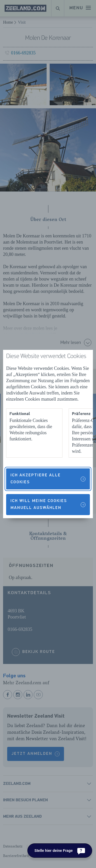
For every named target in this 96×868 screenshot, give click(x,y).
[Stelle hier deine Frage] (60, 851)
